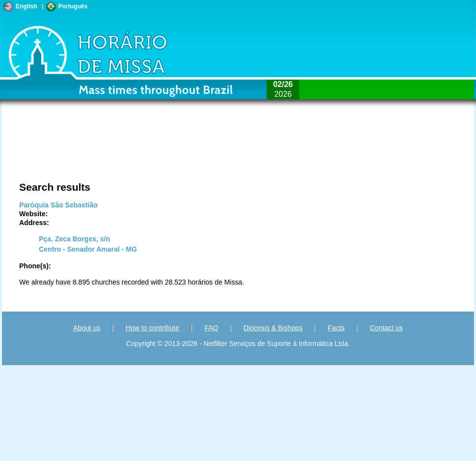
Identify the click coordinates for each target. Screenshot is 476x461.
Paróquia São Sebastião (59, 205)
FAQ (211, 328)
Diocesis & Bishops (273, 328)
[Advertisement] (124, 150)
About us (87, 328)
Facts (336, 328)
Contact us (386, 328)
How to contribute (153, 328)
